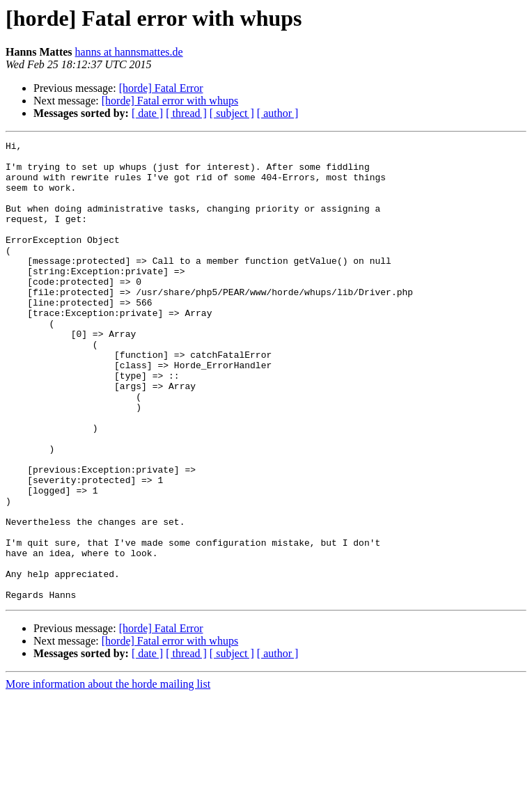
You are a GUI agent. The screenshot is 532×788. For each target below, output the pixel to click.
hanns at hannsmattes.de (129, 52)
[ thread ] (186, 113)
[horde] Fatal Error (161, 88)
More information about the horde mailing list (108, 776)
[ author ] (278, 113)
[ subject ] (232, 113)
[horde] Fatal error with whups (170, 101)
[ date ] (147, 113)
